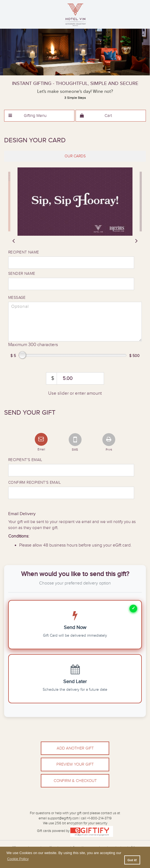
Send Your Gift (30, 413)
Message (17, 298)
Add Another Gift (75, 748)
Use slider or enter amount (75, 393)
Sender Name (22, 274)
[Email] (41, 438)
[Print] (109, 438)
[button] (39, 116)
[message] (75, 322)
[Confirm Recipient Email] (71, 493)
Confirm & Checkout (75, 781)
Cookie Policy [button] (18, 859)
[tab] (75, 156)
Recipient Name (24, 252)
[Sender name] (71, 284)
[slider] (75, 202)
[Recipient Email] (71, 470)
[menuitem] (39, 116)
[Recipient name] (71, 263)
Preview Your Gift (75, 764)
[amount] (75, 378)
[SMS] (75, 438)
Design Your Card (35, 140)
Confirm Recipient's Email (34, 483)
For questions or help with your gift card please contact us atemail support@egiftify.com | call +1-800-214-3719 (75, 816)
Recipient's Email (25, 460)
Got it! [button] (132, 860)
